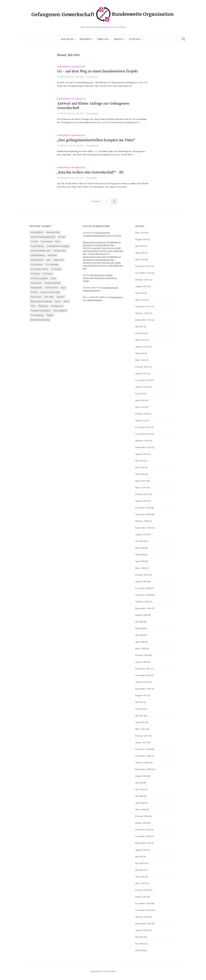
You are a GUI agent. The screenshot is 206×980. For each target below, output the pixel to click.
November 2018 (143, 595)
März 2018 (140, 648)
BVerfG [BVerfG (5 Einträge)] (62, 237)
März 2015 (140, 883)
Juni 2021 (140, 394)
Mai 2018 (139, 635)
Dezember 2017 (143, 669)
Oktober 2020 (142, 441)
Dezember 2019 (143, 508)
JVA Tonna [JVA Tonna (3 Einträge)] (48, 274)
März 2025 (140, 259)
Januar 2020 (141, 501)
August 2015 (141, 850)
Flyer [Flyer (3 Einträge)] (58, 241)
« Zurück (95, 201)
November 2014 (143, 910)
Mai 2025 (140, 246)
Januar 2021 (141, 420)
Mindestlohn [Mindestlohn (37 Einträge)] (36, 288)
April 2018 (140, 642)
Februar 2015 (142, 890)
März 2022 (140, 360)
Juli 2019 (139, 541)
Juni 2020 (140, 467)
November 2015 (143, 836)
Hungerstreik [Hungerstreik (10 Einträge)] (37, 260)
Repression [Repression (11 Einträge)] (36, 297)
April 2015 (140, 877)
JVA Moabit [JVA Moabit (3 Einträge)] (56, 269)
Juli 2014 (139, 937)
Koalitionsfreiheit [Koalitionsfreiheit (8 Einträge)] (52, 283)
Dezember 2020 (143, 427)
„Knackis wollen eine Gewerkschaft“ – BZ (90, 172)
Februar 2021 (142, 414)
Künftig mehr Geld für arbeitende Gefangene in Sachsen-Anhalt (100, 278)
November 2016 (143, 756)
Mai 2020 (140, 474)
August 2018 (141, 615)
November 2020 (143, 434)
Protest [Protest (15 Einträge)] (34, 292)
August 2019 (141, 534)
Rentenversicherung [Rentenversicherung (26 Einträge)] (50, 292)
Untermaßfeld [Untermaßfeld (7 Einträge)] (60, 311)
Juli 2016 (139, 783)
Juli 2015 (139, 856)
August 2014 (141, 930)
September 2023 (143, 320)
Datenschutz (110, 971)
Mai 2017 (139, 716)
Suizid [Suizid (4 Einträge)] (66, 301)
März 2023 (140, 340)
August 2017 (141, 695)
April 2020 (140, 481)
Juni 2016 (140, 789)
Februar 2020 (142, 494)
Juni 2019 (140, 548)
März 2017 (140, 729)
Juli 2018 (139, 622)
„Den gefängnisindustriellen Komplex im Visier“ (96, 140)
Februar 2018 (142, 655)
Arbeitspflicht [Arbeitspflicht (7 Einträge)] (37, 232)
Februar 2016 (142, 816)
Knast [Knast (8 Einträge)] (53, 278)
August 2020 (141, 454)
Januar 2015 (141, 897)
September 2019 (143, 528)
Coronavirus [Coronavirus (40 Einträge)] (47, 241)
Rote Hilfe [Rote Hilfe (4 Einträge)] (49, 297)
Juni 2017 (139, 709)
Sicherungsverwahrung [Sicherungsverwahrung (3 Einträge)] (41, 301)
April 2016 (140, 803)
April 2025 (140, 253)
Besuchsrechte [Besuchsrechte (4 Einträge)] (53, 232)
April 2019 (140, 561)
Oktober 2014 (142, 917)
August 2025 (141, 239)
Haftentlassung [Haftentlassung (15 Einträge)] (38, 255)
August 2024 (141, 286)
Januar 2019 (141, 581)
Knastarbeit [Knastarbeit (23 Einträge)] (36, 283)
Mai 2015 (139, 870)
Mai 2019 (139, 555)
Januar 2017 (141, 742)
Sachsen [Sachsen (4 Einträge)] (61, 297)
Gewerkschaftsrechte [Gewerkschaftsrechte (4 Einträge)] (41, 251)
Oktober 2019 (142, 521)
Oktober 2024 (142, 280)
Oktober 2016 (142, 763)
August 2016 (141, 776)
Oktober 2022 (142, 347)
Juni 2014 (140, 944)
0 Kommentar (92, 77)
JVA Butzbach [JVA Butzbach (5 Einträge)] (37, 264)
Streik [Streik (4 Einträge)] (58, 301)
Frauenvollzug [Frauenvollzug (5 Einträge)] (37, 246)
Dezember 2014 (143, 903)
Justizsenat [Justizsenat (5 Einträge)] (59, 260)
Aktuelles (67, 39)
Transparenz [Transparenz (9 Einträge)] (57, 306)
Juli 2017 (139, 702)
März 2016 (140, 809)
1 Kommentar (92, 178)
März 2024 (141, 300)
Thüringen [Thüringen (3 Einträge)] (43, 306)
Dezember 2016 (143, 749)
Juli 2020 (139, 461)
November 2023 (143, 306)
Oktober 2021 (142, 387)
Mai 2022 (140, 353)
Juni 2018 (140, 628)
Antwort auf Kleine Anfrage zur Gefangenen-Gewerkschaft (94, 106)
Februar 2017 (142, 736)
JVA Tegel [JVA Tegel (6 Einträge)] (35, 274)
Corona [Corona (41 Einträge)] (34, 241)
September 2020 (143, 447)
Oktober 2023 (142, 313)
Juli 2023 (139, 327)
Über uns (102, 39)
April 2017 (140, 722)
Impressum (96, 971)
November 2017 (143, 675)
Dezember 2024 (143, 266)
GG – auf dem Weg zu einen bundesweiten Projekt (97, 71)
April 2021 (140, 400)
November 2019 (143, 514)
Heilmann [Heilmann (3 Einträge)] (52, 255)
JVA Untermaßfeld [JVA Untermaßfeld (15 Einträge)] (39, 278)
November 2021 (143, 380)
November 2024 (143, 273)
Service (119, 39)
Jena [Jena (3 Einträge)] (48, 260)
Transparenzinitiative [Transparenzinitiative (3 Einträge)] (41, 311)
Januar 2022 (141, 373)
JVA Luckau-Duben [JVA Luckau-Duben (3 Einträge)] (39, 269)
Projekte (85, 39)
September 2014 (143, 923)
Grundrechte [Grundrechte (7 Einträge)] (60, 251)
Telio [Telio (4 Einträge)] (33, 306)
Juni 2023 (140, 333)
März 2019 (140, 568)
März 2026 (140, 233)
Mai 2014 (139, 950)
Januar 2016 (141, 823)
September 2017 (143, 689)
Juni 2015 (139, 863)
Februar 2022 (142, 367)
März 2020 (141, 488)
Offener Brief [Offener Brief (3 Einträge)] (52, 288)
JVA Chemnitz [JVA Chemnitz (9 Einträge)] (52, 264)
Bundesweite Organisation (71, 67)
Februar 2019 (142, 575)
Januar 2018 (141, 662)
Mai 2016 (139, 796)
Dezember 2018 (143, 588)
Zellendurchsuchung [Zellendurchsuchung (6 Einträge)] (40, 320)
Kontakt (135, 39)
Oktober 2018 (142, 602)
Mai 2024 (140, 293)
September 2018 (143, 608)
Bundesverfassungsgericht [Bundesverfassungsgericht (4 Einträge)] (43, 237)
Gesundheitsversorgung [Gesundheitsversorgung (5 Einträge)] (58, 246)
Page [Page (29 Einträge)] (63, 288)
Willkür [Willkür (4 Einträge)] (50, 315)
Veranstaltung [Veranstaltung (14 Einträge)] (37, 315)
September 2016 (143, 769)
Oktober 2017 (142, 682)
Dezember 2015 (143, 830)
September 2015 (143, 843)
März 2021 (140, 407)
